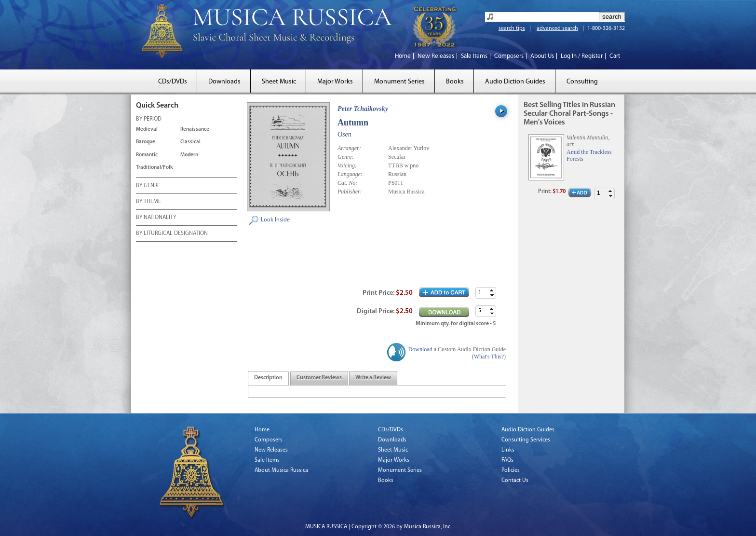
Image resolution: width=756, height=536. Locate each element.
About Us (542, 56)
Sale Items (474, 56)
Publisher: (350, 192)
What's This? (489, 357)
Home (403, 56)
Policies (511, 470)
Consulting (582, 82)
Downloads (224, 82)
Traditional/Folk (155, 168)
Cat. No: (347, 183)
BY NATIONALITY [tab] (156, 218)
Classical (190, 142)
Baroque (146, 142)
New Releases (436, 56)
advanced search (557, 28)
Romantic (147, 155)
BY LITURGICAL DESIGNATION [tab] (172, 234)
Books (455, 82)
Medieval (147, 130)
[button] (492, 290)
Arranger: (349, 148)
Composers (509, 56)
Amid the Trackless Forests (589, 155)
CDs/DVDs (173, 82)
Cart (615, 56)
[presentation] (268, 378)
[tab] (268, 378)
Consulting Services (526, 440)
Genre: (346, 157)
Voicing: (347, 165)
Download (420, 349)
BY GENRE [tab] (148, 186)
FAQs (507, 460)
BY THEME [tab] (148, 202)
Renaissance (195, 130)
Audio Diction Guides (515, 82)
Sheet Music (279, 82)
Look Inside (275, 220)
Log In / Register (582, 56)
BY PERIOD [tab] (149, 120)
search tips (512, 28)
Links (508, 450)
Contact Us (515, 481)
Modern (189, 155)
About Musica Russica (281, 470)
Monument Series (399, 82)
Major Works (335, 82)
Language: (350, 174)
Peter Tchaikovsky (363, 109)
